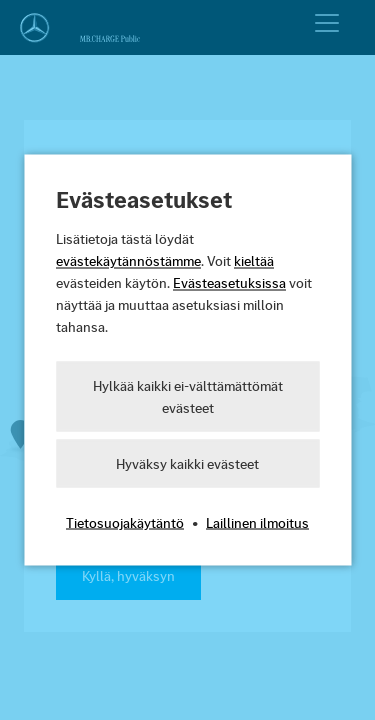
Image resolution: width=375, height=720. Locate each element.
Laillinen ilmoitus (257, 523)
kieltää (254, 261)
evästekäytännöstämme (128, 261)
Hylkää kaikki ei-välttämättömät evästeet (188, 397)
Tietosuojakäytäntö (125, 523)
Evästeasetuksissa (229, 283)
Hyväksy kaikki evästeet (187, 464)
